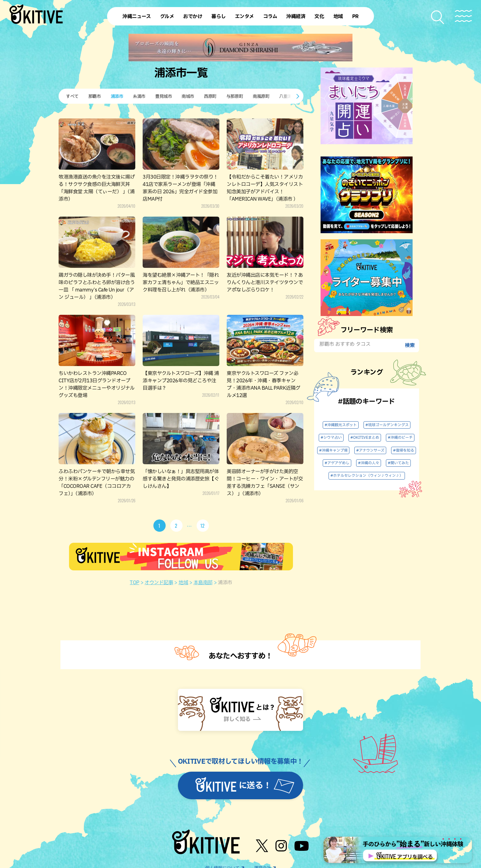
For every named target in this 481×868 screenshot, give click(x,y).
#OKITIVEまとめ (365, 438)
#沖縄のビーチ (400, 438)
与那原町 (235, 96)
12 (203, 526)
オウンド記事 (159, 583)
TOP (135, 583)
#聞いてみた (398, 463)
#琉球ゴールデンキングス (387, 425)
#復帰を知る (404, 450)
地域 (183, 583)
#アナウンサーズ (370, 450)
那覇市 (95, 96)
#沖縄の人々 (369, 463)
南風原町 (261, 96)
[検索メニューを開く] (438, 17)
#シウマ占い (331, 438)
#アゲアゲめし (337, 463)
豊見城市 (164, 96)
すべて (72, 96)
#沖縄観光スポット (341, 425)
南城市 (188, 96)
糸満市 (139, 96)
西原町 (210, 96)
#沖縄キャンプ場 (333, 450)
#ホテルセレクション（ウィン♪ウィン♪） (367, 476)
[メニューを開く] (463, 16)
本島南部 (203, 583)
